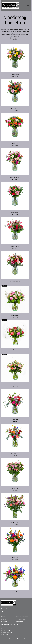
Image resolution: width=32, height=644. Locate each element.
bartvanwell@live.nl (7, 628)
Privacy (3, 617)
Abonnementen (20, 619)
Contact (3, 619)
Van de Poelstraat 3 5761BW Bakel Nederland (7, 634)
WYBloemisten (19, 641)
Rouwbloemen (20, 621)
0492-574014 (6, 630)
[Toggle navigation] (28, 6)
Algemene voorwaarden (23, 617)
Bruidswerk (4, 621)
